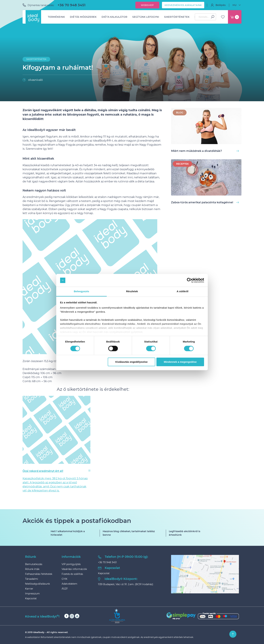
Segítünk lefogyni (146, 17)
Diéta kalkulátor (114, 17)
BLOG (180, 113)
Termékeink (56, 17)
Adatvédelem (69, 584)
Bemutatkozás (34, 564)
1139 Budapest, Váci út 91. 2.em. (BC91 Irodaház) (126, 584)
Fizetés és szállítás (72, 574)
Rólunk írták (32, 569)
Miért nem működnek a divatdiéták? (205, 151)
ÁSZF (65, 589)
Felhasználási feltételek (39, 574)
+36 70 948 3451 (72, 5)
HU (237, 5)
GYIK (64, 579)
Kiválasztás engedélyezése (131, 362)
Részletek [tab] (132, 291)
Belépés (218, 5)
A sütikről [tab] (183, 291)
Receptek (182, 164)
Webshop (147, 5)
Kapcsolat (31, 598)
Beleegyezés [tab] (81, 291)
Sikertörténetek (177, 17)
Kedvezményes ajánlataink (183, 5)
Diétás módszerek (83, 17)
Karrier (29, 589)
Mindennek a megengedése (180, 362)
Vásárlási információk (74, 569)
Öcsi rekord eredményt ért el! (43, 471)
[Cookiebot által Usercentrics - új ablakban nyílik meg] (189, 280)
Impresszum (32, 594)
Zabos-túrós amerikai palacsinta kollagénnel (205, 202)
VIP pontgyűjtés (71, 564)
